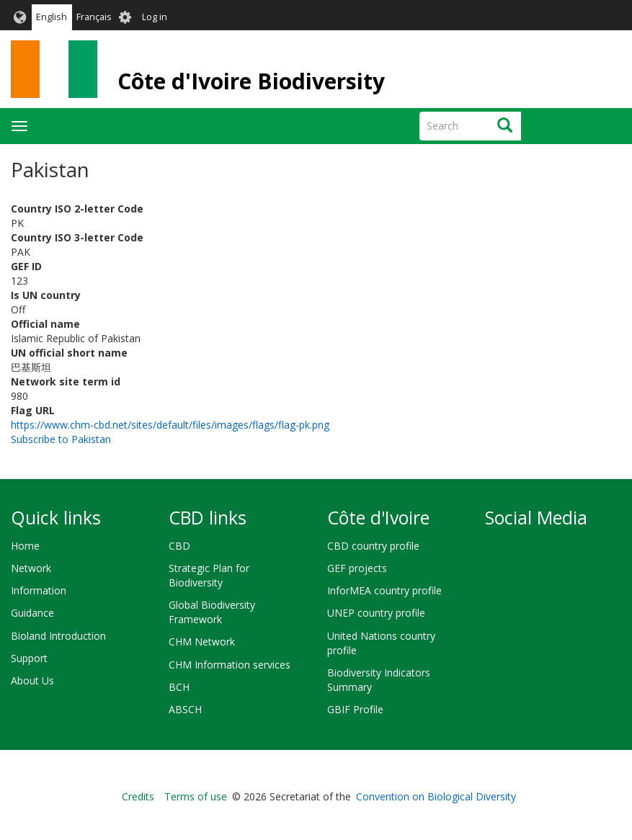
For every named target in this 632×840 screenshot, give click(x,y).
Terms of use (196, 796)
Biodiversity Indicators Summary (379, 680)
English (52, 17)
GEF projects (357, 568)
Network (31, 568)
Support (29, 658)
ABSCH (185, 709)
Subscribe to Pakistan (61, 439)
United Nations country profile (381, 643)
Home (25, 546)
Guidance (32, 613)
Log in (155, 17)
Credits (138, 796)
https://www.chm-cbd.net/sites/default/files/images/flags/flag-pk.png (170, 425)
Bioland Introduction (58, 636)
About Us (32, 680)
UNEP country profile (376, 613)
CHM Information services (230, 665)
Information (39, 590)
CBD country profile (373, 546)
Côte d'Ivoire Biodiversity (251, 81)
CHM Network (202, 642)
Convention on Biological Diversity (436, 796)
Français (94, 17)
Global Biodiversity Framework (212, 612)
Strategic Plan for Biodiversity (209, 575)
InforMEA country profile (384, 590)
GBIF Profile (355, 709)
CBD (179, 546)
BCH (179, 687)
